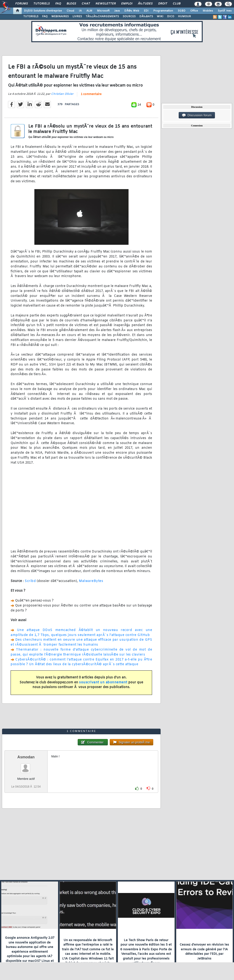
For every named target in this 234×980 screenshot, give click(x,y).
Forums (22, 4)
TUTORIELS (31, 17)
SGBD (182, 11)
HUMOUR (184, 17)
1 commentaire (91, 94)
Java (117, 11)
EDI (146, 11)
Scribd (30, 581)
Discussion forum (197, 115)
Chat (86, 4)
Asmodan (26, 757)
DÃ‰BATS (146, 17)
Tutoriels (42, 4)
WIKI (160, 17)
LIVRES (77, 17)
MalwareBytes (91, 581)
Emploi (127, 4)
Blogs (71, 4)
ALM (89, 11)
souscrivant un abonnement (103, 683)
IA (80, 11)
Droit (163, 4)
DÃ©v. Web (132, 11)
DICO (171, 17)
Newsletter (106, 4)
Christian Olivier (62, 94)
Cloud (70, 11)
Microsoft (103, 11)
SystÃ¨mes (225, 11)
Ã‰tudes (145, 4)
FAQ (58, 4)
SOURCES (129, 17)
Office (194, 11)
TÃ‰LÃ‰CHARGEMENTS (102, 17)
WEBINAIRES (60, 17)
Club (177, 4)
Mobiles (208, 11)
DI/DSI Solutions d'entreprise (43, 11)
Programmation (163, 11)
